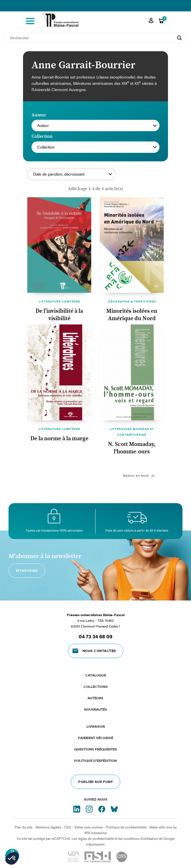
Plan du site (23, 827)
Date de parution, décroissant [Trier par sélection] (73, 174)
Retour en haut (140, 476)
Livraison (96, 726)
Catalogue (96, 675)
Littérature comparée (59, 301)
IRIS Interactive (96, 833)
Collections (96, 686)
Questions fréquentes (96, 749)
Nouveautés (96, 709)
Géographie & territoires (132, 301)
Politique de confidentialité (126, 827)
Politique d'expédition (95, 760)
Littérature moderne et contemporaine (132, 432)
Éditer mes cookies (89, 827)
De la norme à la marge (59, 439)
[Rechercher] (95, 38)
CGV (68, 827)
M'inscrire (27, 570)
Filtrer (138, 177)
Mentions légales (48, 827)
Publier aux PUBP (95, 781)
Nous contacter (99, 651)
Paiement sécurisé (95, 738)
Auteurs (95, 698)
